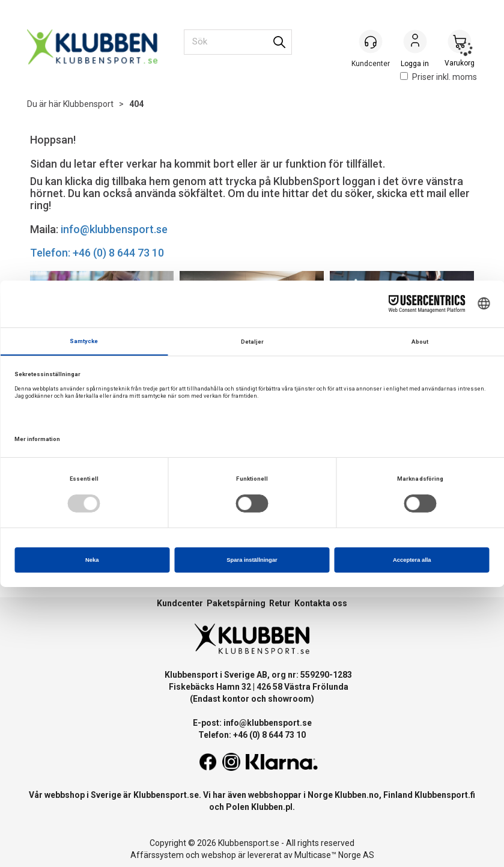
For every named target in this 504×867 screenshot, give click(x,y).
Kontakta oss (321, 603)
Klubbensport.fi (445, 795)
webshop (219, 855)
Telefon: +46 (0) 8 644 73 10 (97, 253)
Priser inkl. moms (439, 77)
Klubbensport (88, 104)
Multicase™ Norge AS (334, 855)
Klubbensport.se (166, 795)
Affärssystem (157, 855)
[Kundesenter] (371, 41)
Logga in (415, 43)
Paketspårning (236, 603)
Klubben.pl (272, 807)
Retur (280, 603)
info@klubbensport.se (114, 229)
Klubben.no (357, 795)
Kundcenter (180, 603)
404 (136, 104)
